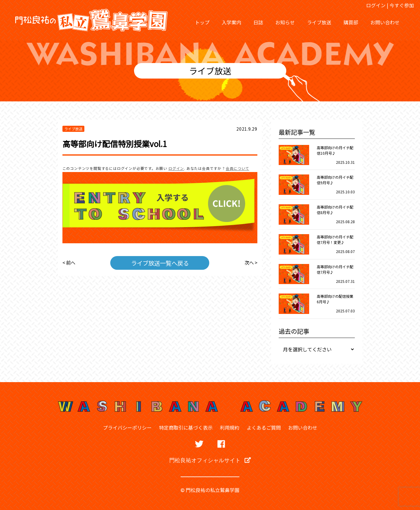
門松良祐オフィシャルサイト (210, 460)
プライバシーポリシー (127, 427)
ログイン (376, 5)
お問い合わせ (385, 22)
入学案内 (231, 22)
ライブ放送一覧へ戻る (160, 262)
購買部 (351, 22)
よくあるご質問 (264, 427)
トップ (202, 22)
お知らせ (285, 22)
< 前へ (69, 262)
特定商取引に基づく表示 (186, 427)
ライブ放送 (319, 22)
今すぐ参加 (402, 5)
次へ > (251, 262)
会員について (237, 168)
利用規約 (230, 427)
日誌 (258, 22)
